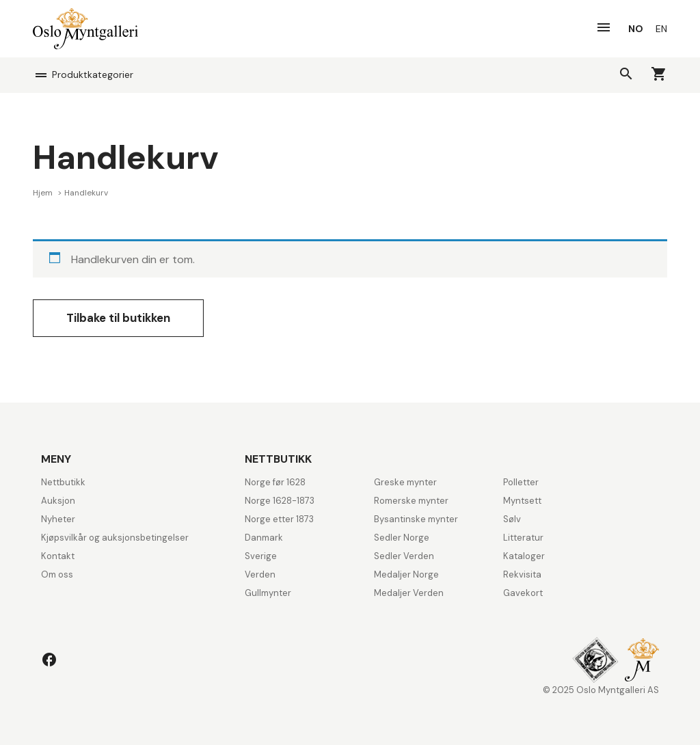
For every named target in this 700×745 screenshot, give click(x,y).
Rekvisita (522, 574)
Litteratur (523, 538)
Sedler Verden (404, 556)
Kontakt (58, 556)
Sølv (512, 519)
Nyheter (58, 519)
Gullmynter (268, 593)
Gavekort (523, 593)
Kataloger (524, 556)
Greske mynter (405, 482)
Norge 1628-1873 (280, 501)
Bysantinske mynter (416, 519)
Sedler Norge (402, 538)
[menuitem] (636, 29)
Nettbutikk (63, 482)
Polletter (521, 482)
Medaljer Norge (406, 574)
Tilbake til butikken (118, 318)
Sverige (261, 556)
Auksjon (58, 501)
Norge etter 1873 (279, 519)
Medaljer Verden (409, 593)
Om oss (57, 574)
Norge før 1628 (275, 482)
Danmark (264, 538)
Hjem (44, 193)
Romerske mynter (411, 501)
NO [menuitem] (636, 29)
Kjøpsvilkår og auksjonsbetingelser (115, 538)
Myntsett (522, 501)
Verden (260, 574)
